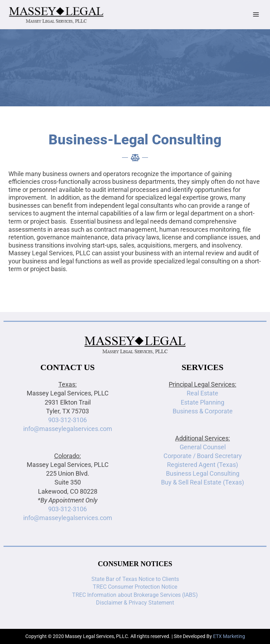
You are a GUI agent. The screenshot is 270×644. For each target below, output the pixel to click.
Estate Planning (202, 402)
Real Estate (202, 393)
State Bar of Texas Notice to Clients (135, 579)
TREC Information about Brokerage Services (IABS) (135, 595)
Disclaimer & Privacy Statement (135, 603)
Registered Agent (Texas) (202, 465)
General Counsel (203, 447)
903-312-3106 (67, 420)
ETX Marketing (229, 636)
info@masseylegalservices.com (68, 429)
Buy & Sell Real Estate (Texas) (202, 482)
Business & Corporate (203, 411)
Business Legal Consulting (203, 473)
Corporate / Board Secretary (203, 456)
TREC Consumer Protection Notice (135, 587)
